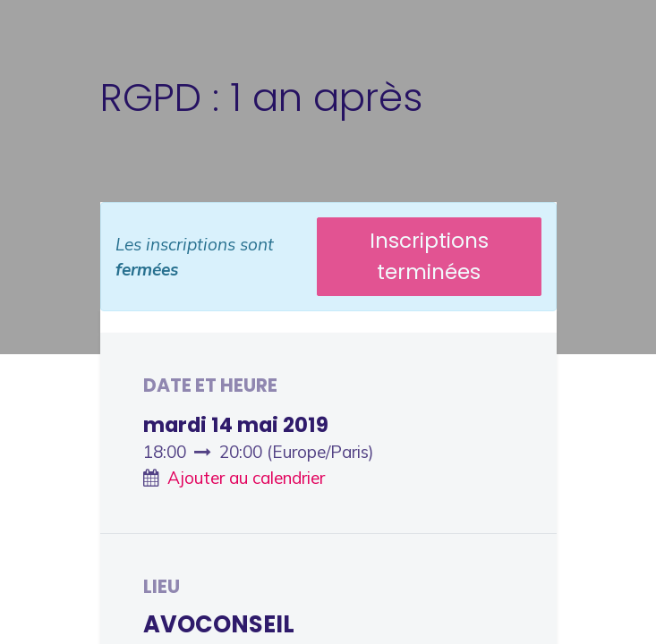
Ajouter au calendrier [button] (246, 478)
